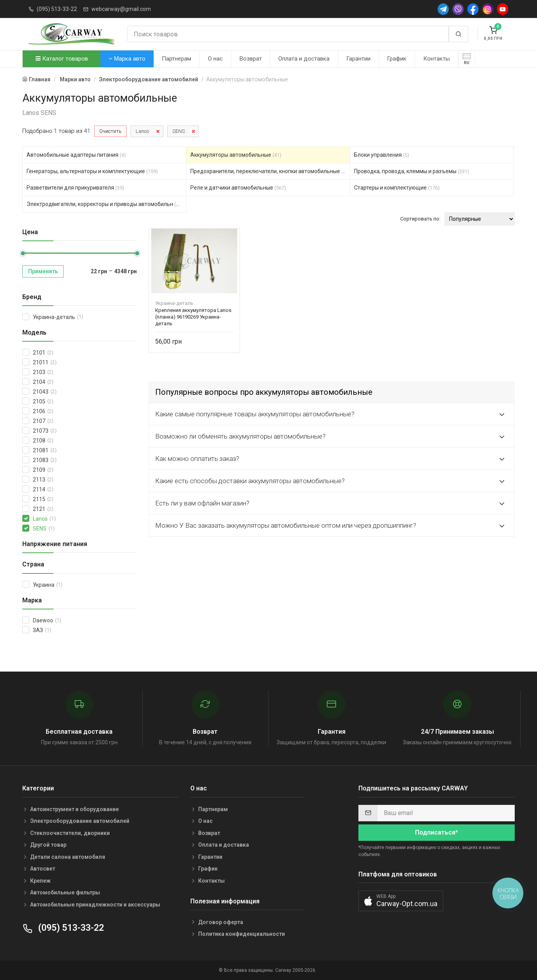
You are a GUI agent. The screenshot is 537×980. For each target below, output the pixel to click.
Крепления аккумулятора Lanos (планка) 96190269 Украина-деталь (193, 317)
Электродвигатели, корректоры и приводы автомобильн (106, 204)
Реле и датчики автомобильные (238, 188)
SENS (179, 131)
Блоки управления (382, 155)
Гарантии (358, 59)
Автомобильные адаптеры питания (76, 155)
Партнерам (176, 59)
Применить (43, 271)
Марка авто (127, 59)
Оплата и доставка (304, 59)
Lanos (142, 131)
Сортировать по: (420, 219)
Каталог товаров (62, 59)
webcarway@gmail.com (121, 9)
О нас (215, 59)
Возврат (251, 59)
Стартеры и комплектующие (397, 188)
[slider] (23, 253)
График (397, 59)
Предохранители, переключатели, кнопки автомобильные (270, 171)
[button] (401, 901)
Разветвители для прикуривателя (75, 188)
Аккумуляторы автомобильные (236, 155)
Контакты (437, 59)
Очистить (110, 131)
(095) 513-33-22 (57, 9)
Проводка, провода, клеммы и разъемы (412, 171)
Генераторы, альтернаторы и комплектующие (92, 171)
